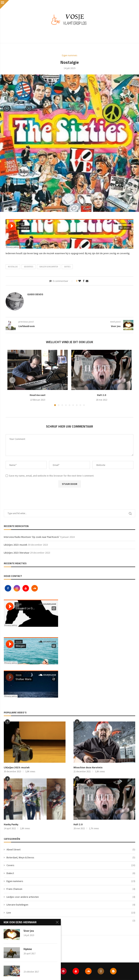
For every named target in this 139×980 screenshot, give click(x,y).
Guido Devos (35, 294)
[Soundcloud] (35, 588)
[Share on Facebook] (84, 281)
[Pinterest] (63, 971)
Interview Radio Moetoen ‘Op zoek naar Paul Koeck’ (32, 537)
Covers (71, 865)
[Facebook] (8, 588)
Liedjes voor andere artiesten (71, 897)
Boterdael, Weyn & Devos (71, 858)
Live (71, 913)
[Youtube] (26, 588)
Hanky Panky (11, 824)
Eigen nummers (71, 881)
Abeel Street (71, 850)
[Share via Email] (87, 281)
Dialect (71, 873)
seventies (29, 267)
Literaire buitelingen (71, 905)
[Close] (5, 5)
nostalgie (13, 267)
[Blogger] (113, 971)
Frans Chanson (71, 889)
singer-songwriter (49, 267)
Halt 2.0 (102, 395)
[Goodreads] (101, 971)
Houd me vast (38, 395)
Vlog (71, 921)
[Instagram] (17, 588)
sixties (67, 267)
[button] (12, 380)
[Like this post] (80, 281)
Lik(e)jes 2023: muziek (16, 545)
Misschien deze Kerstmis (88, 767)
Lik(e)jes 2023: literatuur (17, 553)
